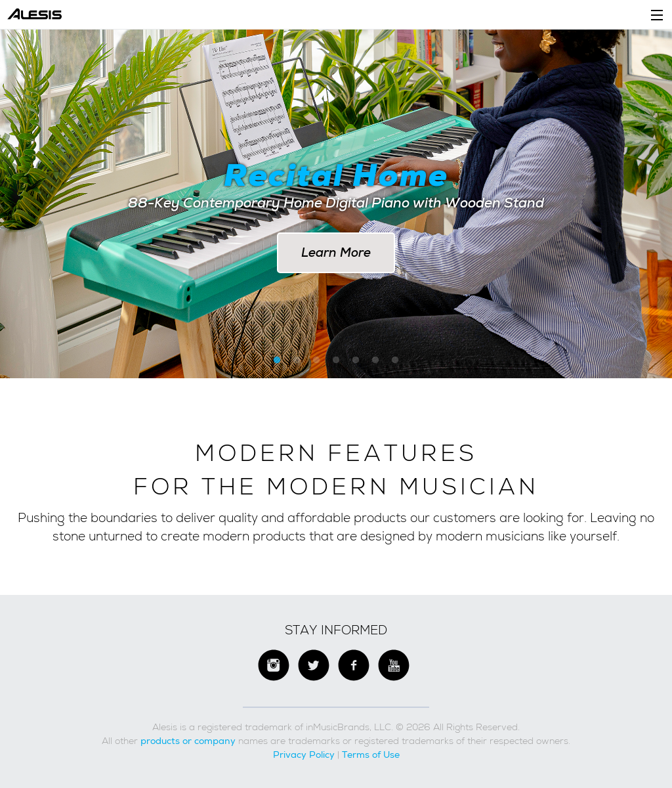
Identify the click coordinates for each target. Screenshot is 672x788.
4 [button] (336, 361)
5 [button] (356, 361)
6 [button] (375, 361)
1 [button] (277, 361)
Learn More (336, 252)
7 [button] (395, 361)
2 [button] (297, 361)
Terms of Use (371, 755)
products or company (188, 741)
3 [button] (316, 361)
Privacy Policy (304, 755)
